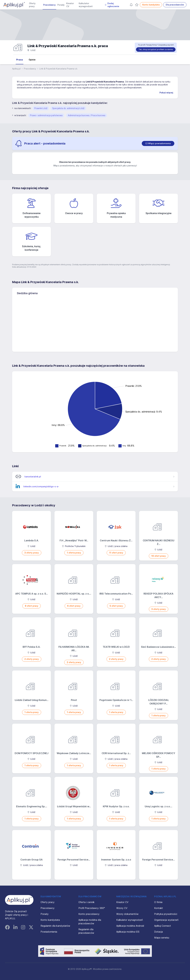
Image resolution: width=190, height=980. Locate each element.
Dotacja (158, 932)
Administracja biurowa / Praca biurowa (87, 115)
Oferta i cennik (86, 902)
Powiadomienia (49, 932)
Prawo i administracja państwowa (46, 115)
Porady (61, 5)
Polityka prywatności (166, 914)
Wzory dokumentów (127, 914)
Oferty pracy (32, 5)
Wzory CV (122, 908)
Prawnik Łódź (41, 108)
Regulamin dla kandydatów (55, 926)
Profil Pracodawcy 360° (92, 908)
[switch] (158, 143)
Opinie (32, 60)
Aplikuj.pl (16, 69)
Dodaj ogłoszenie (112, 5)
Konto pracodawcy (89, 914)
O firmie (158, 902)
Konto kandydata (151, 5)
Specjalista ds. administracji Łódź (68, 108)
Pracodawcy (49, 5)
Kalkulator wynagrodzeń (86, 5)
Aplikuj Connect (163, 926)
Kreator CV (70, 5)
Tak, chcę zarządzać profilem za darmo (156, 49)
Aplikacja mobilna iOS (128, 932)
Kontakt (159, 908)
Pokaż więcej (166, 93)
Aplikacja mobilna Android (130, 926)
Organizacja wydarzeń (166, 920)
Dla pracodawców (175, 5)
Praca (20, 60)
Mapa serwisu (162, 938)
